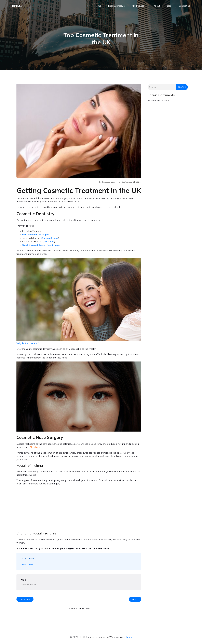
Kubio (129, 638)
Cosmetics (25, 585)
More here (49, 242)
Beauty (24, 566)
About (157, 6)
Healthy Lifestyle (117, 6)
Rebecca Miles (109, 183)
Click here (35, 448)
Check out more (50, 239)
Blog (169, 6)
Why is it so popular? (28, 344)
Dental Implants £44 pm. (36, 236)
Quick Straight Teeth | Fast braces (41, 246)
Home (98, 6)
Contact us (184, 6)
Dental (33, 585)
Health (30, 566)
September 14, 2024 (131, 183)
